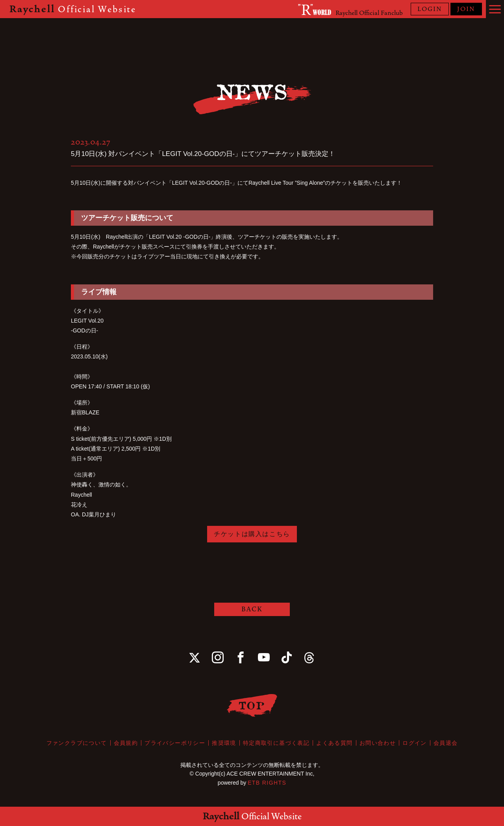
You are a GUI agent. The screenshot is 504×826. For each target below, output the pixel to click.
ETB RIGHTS (267, 783)
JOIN (466, 9)
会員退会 (446, 743)
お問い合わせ (378, 743)
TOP (252, 705)
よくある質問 (334, 743)
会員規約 (126, 743)
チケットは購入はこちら (252, 534)
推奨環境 (224, 743)
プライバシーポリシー (175, 743)
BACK (252, 609)
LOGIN (430, 9)
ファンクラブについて (77, 743)
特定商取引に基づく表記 (276, 743)
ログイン (415, 743)
